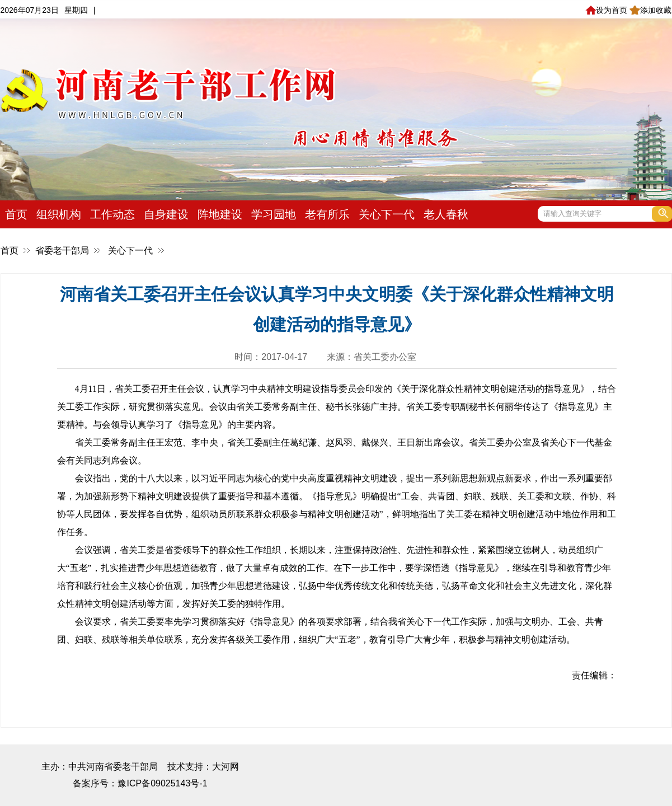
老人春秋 (446, 214)
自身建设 (166, 214)
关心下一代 (387, 214)
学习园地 (274, 214)
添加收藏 (650, 10)
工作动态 (112, 214)
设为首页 (606, 10)
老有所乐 (327, 214)
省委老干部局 (62, 250)
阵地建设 (220, 214)
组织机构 (59, 214)
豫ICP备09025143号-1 (162, 783)
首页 (16, 214)
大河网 (225, 767)
